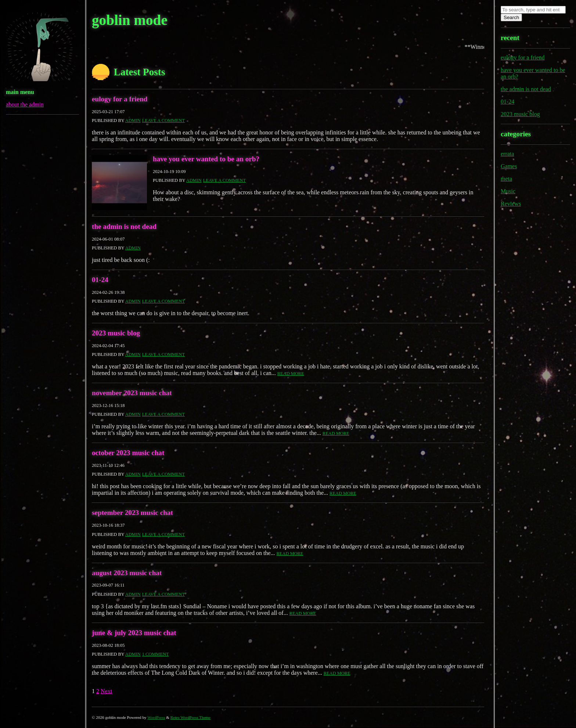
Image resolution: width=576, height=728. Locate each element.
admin (133, 120)
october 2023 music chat (128, 453)
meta (506, 179)
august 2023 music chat (127, 573)
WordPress (156, 717)
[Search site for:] (533, 10)
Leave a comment (163, 120)
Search (511, 17)
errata (507, 154)
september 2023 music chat (132, 513)
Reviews (511, 204)
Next (106, 691)
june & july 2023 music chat (134, 633)
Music (508, 191)
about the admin (25, 104)
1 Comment (156, 654)
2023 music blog (116, 333)
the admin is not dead (124, 226)
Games (509, 166)
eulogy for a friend (120, 99)
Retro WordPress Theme (190, 717)
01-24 (100, 280)
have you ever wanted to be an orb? (206, 159)
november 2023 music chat (132, 393)
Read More (291, 374)
